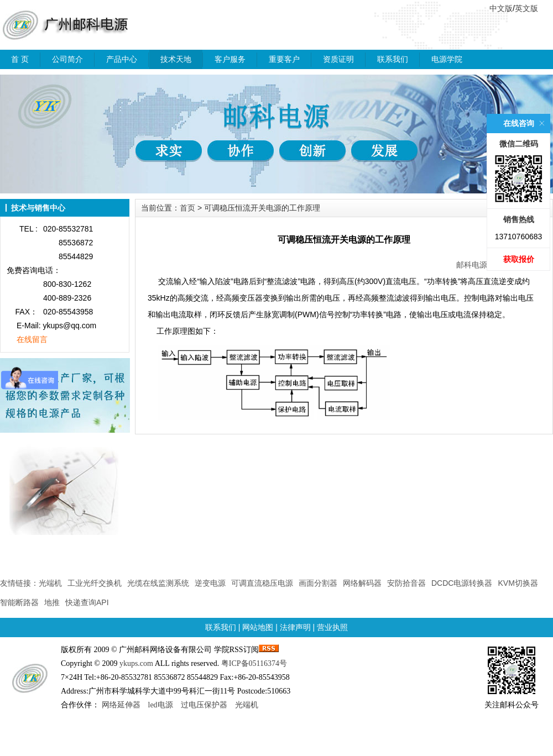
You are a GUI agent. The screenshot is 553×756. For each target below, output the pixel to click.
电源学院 (447, 59)
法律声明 (295, 627)
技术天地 (176, 59)
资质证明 (338, 59)
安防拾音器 (406, 583)
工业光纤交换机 (95, 583)
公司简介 (67, 59)
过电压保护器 (204, 705)
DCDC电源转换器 (462, 583)
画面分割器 (318, 583)
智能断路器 (19, 602)
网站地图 (258, 627)
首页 (187, 208)
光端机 (50, 583)
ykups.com (136, 663)
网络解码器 (362, 583)
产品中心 (122, 59)
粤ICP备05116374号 (254, 663)
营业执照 (332, 627)
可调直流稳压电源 (262, 583)
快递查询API (87, 602)
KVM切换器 (518, 583)
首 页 (20, 59)
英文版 (526, 8)
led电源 (161, 705)
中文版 (501, 8)
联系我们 (393, 59)
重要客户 (284, 59)
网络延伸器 (121, 705)
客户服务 (230, 59)
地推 (52, 602)
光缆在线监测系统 (158, 583)
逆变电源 (210, 583)
